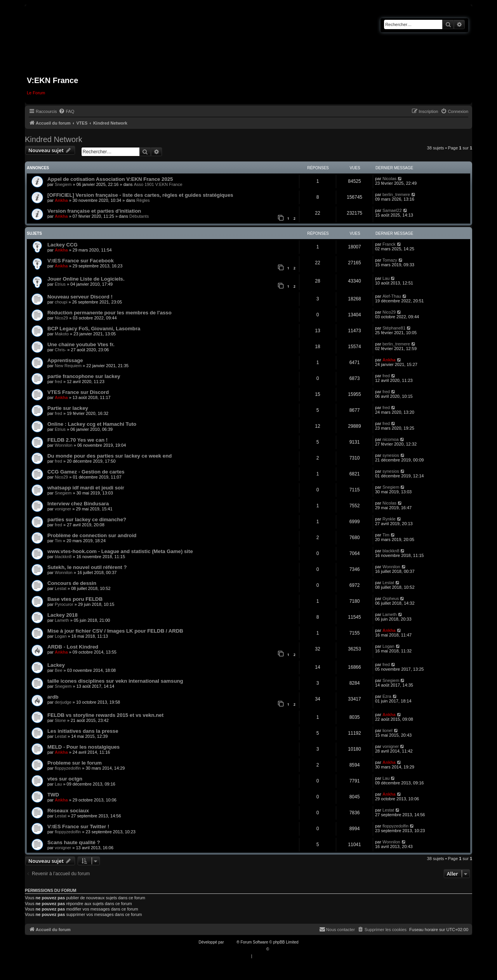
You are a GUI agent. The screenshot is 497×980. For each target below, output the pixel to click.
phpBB (231, 942)
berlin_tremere (396, 194)
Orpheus (391, 598)
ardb (53, 697)
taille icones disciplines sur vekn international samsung (115, 681)
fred (58, 382)
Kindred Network (54, 139)
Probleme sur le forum (75, 763)
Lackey (56, 665)
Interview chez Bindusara (78, 504)
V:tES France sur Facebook (81, 261)
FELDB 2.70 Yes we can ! (77, 440)
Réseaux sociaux (68, 811)
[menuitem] (66, 111)
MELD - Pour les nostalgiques (83, 747)
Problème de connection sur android (92, 535)
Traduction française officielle (240, 949)
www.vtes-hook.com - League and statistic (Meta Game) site (120, 551)
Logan (61, 636)
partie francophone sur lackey (84, 376)
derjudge (63, 702)
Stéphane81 (394, 328)
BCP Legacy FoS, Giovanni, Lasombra (94, 329)
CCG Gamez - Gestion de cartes (86, 472)
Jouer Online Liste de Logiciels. (86, 279)
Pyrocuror (64, 604)
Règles (143, 200)
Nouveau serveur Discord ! (80, 297)
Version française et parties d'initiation (94, 211)
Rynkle (389, 519)
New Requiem (68, 366)
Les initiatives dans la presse (83, 731)
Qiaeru (276, 949)
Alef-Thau (392, 296)
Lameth (62, 620)
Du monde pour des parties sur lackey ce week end (109, 456)
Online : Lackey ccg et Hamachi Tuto (92, 424)
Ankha (61, 200)
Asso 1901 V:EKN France (158, 184)
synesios (391, 455)
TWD (53, 795)
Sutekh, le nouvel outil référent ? (87, 567)
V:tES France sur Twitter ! (78, 826)
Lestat (61, 588)
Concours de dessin (72, 583)
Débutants (139, 216)
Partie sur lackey (68, 408)
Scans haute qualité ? (74, 842)
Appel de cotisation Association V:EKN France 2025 (110, 179)
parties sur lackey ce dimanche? (87, 519)
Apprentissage (65, 360)
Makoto (62, 334)
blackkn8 (63, 557)
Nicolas (389, 179)
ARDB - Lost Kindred (73, 647)
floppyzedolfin (68, 768)
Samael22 (392, 210)
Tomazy (390, 260)
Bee (59, 670)
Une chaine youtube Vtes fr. (81, 344)
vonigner (63, 509)
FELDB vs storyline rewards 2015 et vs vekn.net (105, 715)
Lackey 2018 (63, 615)
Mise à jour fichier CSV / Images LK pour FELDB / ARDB (115, 631)
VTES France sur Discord (78, 392)
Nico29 (61, 318)
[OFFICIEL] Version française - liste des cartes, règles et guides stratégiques (140, 195)
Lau (386, 278)
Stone (60, 720)
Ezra (387, 696)
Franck (389, 244)
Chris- (60, 350)
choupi (61, 302)
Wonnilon (64, 445)
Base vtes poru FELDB (75, 599)
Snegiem (63, 184)
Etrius (60, 284)
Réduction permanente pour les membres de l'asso (109, 313)
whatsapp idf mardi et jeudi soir (86, 488)
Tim (58, 541)
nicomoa (391, 439)
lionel (388, 730)
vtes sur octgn (65, 779)
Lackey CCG (63, 245)
